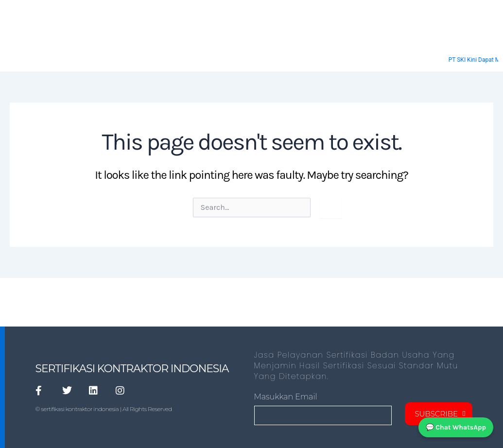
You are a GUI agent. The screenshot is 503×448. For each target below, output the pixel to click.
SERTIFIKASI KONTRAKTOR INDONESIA (132, 369)
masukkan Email (286, 397)
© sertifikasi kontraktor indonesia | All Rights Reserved (104, 409)
